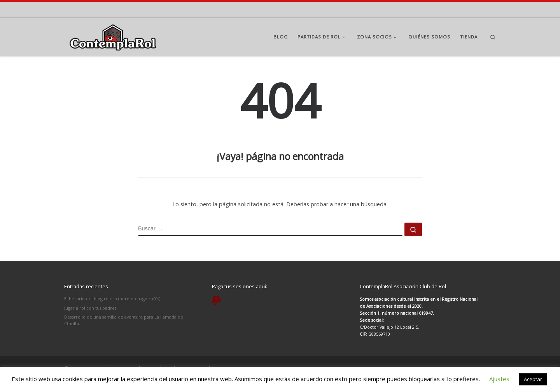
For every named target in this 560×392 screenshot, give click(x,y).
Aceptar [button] (533, 379)
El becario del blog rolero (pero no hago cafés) (112, 299)
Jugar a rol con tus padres (90, 308)
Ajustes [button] (499, 379)
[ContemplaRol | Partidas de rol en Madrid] (113, 36)
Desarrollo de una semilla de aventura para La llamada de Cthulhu (124, 320)
